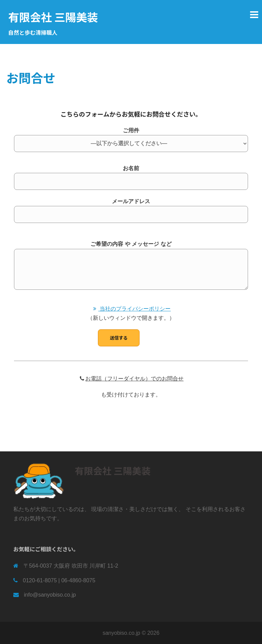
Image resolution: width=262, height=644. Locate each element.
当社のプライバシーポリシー (131, 309)
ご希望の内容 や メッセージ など (131, 266)
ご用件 (131, 137)
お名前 (131, 175)
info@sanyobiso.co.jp (50, 595)
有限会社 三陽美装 (53, 17)
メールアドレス (131, 208)
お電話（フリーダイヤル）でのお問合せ (131, 379)
